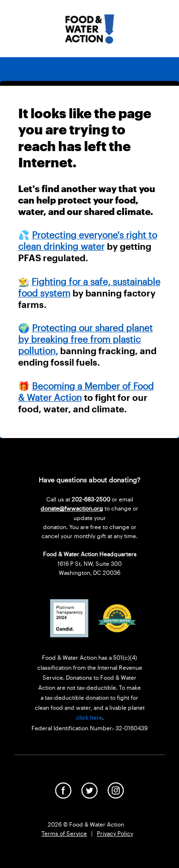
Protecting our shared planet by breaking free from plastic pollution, (85, 339)
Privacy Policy (115, 833)
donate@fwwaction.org (72, 508)
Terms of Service (64, 833)
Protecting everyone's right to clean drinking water (88, 240)
